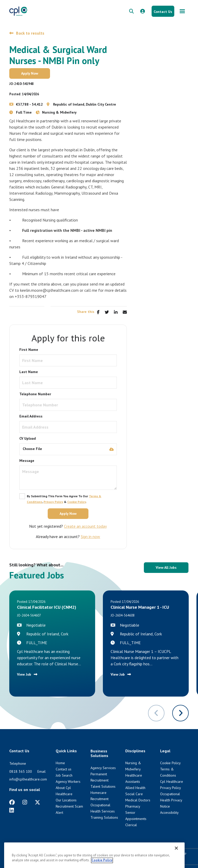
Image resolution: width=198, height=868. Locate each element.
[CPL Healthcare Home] (18, 11)
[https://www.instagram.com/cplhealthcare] (25, 802)
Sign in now (90, 536)
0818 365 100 (21, 771)
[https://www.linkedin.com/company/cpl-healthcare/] (12, 810)
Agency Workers (68, 782)
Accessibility (169, 812)
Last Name (29, 372)
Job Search (64, 775)
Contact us (64, 769)
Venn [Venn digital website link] (23, 858)
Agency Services (103, 768)
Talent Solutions (103, 786)
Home (60, 763)
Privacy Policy (53, 502)
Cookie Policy (77, 502)
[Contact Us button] (163, 11)
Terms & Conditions (150, 853)
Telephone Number (35, 394)
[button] (180, 713)
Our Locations (66, 800)
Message (27, 461)
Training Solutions (104, 817)
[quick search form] (131, 11)
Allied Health (135, 788)
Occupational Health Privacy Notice (171, 800)
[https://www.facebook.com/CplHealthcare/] (12, 802)
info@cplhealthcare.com (28, 779)
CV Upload (28, 438)
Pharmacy (133, 806)
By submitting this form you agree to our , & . (64, 499)
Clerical (131, 825)
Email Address (31, 416)
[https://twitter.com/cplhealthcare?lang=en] (38, 802)
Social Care (134, 794)
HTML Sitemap (176, 853)
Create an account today (85, 526)
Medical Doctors (138, 800)
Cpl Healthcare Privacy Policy (114, 853)
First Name (29, 350)
